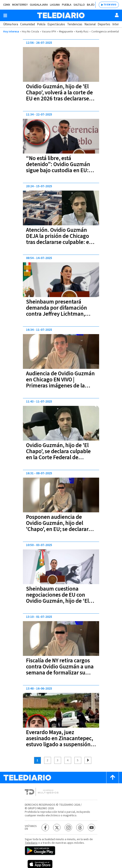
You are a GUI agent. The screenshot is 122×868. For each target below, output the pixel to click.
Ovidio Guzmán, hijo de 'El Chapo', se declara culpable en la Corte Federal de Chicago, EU (58, 454)
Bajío (91, 5)
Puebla (67, 5)
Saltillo (79, 5)
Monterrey (20, 5)
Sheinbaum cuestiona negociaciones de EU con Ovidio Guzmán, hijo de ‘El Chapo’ (57, 598)
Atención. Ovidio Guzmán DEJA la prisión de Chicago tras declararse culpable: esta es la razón (61, 239)
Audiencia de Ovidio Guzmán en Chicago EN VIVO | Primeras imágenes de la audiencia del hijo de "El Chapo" (60, 386)
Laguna (55, 5)
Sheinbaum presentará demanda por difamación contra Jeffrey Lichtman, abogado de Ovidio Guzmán (59, 311)
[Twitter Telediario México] (57, 828)
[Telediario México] (61, 15)
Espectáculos (56, 24)
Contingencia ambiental (105, 32)
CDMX (7, 5)
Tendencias (75, 24)
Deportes (104, 24)
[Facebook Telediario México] (45, 828)
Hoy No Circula (30, 32)
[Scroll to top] (113, 778)
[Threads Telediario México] (80, 828)
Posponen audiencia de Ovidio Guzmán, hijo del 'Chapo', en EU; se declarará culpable (59, 526)
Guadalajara (39, 5)
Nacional (90, 24)
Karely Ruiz (82, 32)
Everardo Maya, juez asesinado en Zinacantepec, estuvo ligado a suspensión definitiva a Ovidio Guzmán (60, 741)
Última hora (11, 24)
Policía (41, 24)
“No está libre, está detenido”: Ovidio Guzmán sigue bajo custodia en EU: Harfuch (58, 167)
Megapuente (66, 32)
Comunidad (28, 24)
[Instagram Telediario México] (68, 828)
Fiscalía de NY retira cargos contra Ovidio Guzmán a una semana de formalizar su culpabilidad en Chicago (60, 670)
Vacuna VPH (49, 32)
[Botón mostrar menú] (5, 15)
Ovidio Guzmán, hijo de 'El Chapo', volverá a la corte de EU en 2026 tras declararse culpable (59, 96)
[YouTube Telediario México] (91, 828)
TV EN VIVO (110, 5)
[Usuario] (117, 15)
